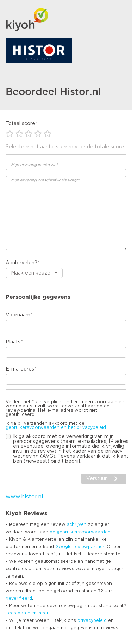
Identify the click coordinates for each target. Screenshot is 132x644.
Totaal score (20, 124)
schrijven (77, 524)
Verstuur (96, 479)
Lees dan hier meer (27, 613)
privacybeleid (92, 620)
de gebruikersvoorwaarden (80, 532)
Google (64, 547)
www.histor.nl (24, 497)
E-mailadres (20, 369)
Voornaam (18, 315)
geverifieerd (19, 598)
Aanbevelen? (21, 263)
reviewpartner (89, 547)
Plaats (13, 342)
